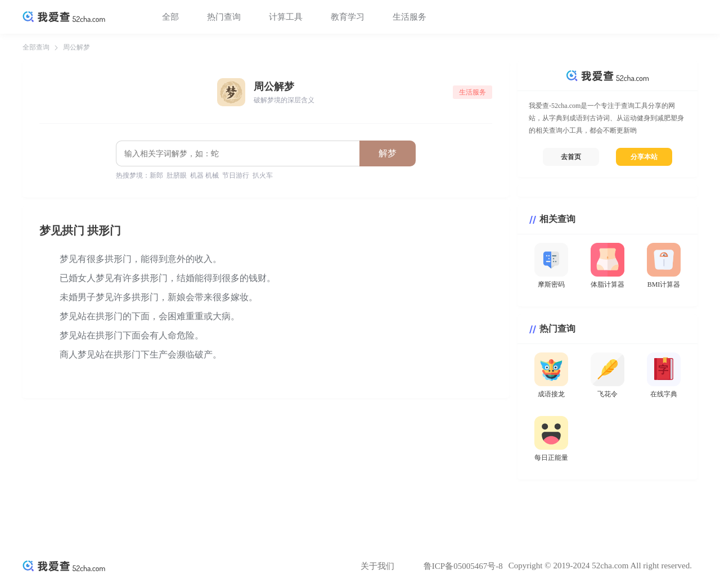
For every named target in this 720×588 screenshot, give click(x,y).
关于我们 (377, 566)
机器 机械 (204, 175)
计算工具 (286, 17)
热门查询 (224, 17)
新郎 (156, 175)
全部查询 (36, 47)
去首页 (571, 157)
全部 (170, 17)
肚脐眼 (177, 175)
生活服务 (409, 17)
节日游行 (236, 175)
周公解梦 (76, 47)
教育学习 (348, 17)
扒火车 (263, 175)
